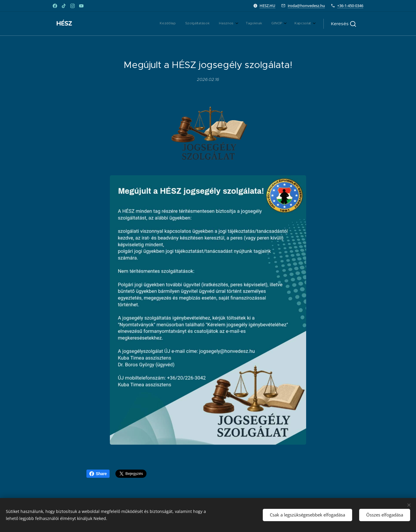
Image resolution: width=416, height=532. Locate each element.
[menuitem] (260, 24)
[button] (343, 24)
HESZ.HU (267, 6)
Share (98, 474)
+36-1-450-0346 (350, 6)
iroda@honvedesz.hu (306, 6)
